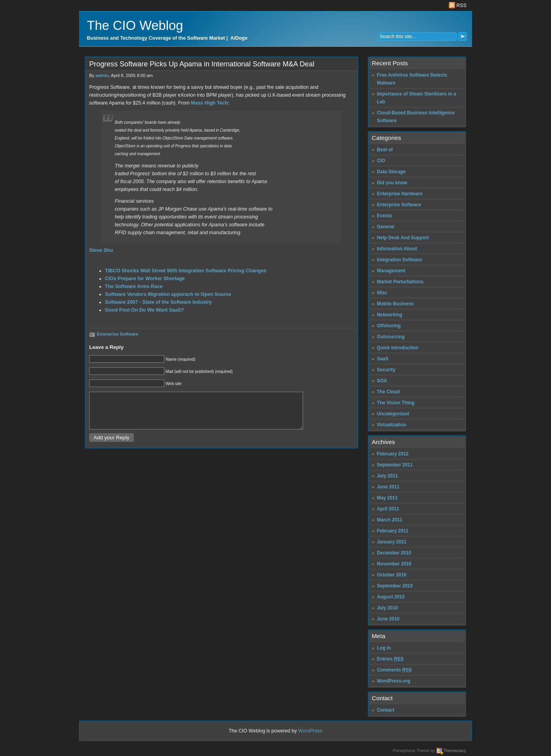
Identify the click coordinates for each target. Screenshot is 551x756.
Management (391, 271)
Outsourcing (391, 337)
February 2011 (393, 531)
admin (102, 75)
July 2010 (387, 608)
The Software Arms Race (134, 286)
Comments (394, 670)
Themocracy (455, 750)
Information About (397, 249)
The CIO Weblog (135, 25)
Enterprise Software (118, 334)
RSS (458, 6)
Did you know (392, 183)
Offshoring (389, 326)
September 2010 (395, 586)
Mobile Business (395, 304)
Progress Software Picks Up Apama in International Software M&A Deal (202, 64)
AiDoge (239, 38)
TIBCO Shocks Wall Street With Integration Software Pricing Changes (186, 271)
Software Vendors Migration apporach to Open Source (168, 294)
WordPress (310, 731)
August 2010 (391, 597)
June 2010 (388, 619)
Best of (385, 150)
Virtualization (391, 425)
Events (385, 216)
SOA (382, 381)
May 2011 (387, 498)
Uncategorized (393, 414)
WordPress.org (394, 681)
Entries (390, 659)
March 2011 (390, 520)
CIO (381, 161)
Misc (382, 293)
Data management (200, 138)
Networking (390, 315)
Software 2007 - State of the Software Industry (158, 302)
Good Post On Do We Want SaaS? (144, 310)
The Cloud (388, 392)
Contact (386, 710)
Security (386, 370)
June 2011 (388, 487)
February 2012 (393, 454)
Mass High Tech (209, 103)
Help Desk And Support (403, 238)
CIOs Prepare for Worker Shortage (145, 279)
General (386, 227)
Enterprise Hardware (400, 194)
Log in (384, 648)
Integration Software (399, 260)
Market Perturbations (400, 282)
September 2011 (395, 465)
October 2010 (392, 575)
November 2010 (394, 564)
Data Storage (391, 172)
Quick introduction (398, 348)
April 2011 (388, 509)
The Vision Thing (396, 403)
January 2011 (392, 542)
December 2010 (394, 553)
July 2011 (387, 476)
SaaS (383, 359)
